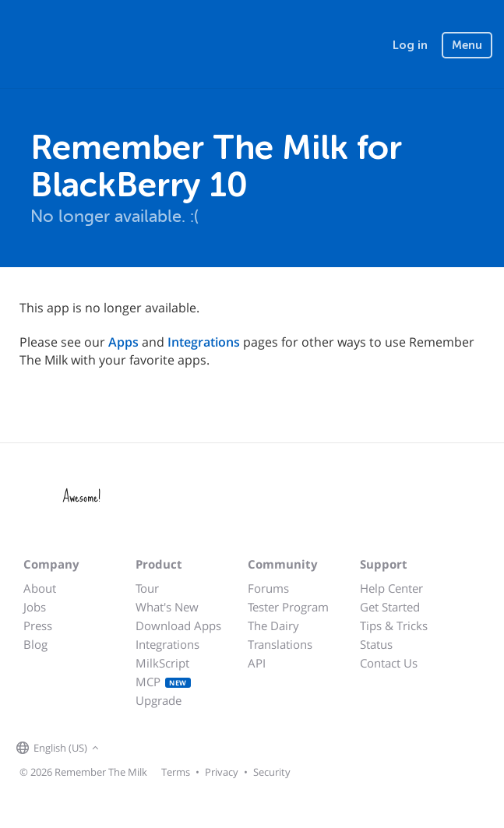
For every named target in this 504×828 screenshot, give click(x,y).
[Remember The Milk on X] (147, 749)
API (257, 663)
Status (376, 644)
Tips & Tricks (394, 625)
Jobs (35, 607)
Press (38, 625)
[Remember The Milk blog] (167, 749)
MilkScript (162, 663)
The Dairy (273, 625)
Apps (123, 342)
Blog (35, 644)
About (40, 588)
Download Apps (178, 625)
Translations (280, 644)
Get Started (390, 607)
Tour (147, 588)
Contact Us (389, 663)
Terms (176, 772)
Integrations (204, 342)
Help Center (391, 588)
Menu (467, 45)
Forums (268, 588)
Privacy (222, 772)
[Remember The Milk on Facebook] (125, 749)
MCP (163, 682)
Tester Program (288, 607)
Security (272, 772)
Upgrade (159, 700)
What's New (167, 607)
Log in (410, 45)
